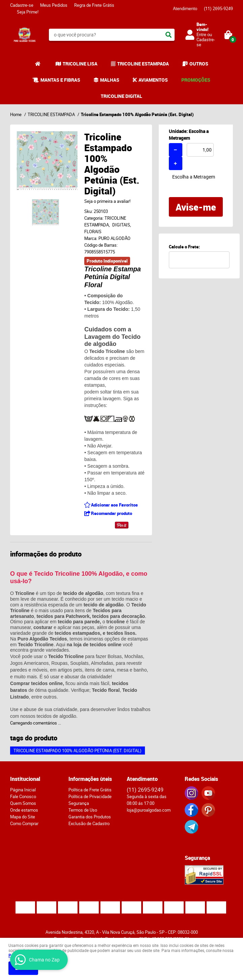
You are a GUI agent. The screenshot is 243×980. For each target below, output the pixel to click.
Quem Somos (23, 803)
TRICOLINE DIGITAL (121, 96)
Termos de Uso (83, 810)
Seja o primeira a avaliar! (107, 201)
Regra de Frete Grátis (94, 5)
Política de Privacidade (90, 796)
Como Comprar (24, 823)
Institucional (25, 779)
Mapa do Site (23, 817)
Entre (201, 34)
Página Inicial (23, 790)
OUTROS (199, 64)
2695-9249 (218, 8)
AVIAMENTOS (153, 80)
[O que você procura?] (169, 35)
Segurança (79, 803)
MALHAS (110, 80)
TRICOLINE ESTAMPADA (143, 64)
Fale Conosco (23, 796)
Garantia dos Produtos (90, 817)
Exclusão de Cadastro (89, 823)
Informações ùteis (90, 779)
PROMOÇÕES (196, 80)
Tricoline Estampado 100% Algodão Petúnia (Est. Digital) (78, 751)
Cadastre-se (22, 5)
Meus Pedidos (54, 5)
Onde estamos (24, 810)
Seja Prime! (28, 12)
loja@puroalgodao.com (149, 810)
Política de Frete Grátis (90, 790)
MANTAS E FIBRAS (60, 80)
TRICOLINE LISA (80, 64)
